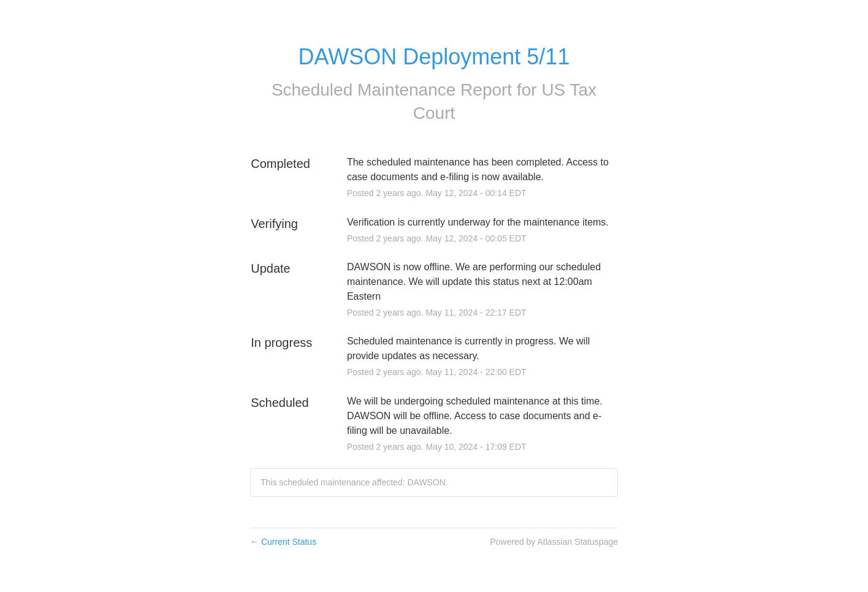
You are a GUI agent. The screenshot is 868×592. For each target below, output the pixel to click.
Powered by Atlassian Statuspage (554, 542)
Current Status (283, 542)
